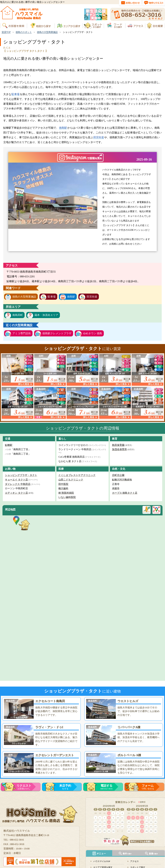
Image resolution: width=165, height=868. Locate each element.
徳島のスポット (24, 32)
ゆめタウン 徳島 (93, 333)
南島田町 (18, 315)
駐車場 (16, 94)
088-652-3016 (106, 787)
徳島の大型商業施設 (47, 32)
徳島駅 (63, 128)
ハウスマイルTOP (102, 861)
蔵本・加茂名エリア (46, 315)
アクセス (134, 861)
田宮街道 (99, 137)
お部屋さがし (24, 787)
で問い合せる (148, 787)
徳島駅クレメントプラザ (57, 333)
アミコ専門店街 (22, 333)
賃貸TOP (6, 32)
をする (65, 787)
